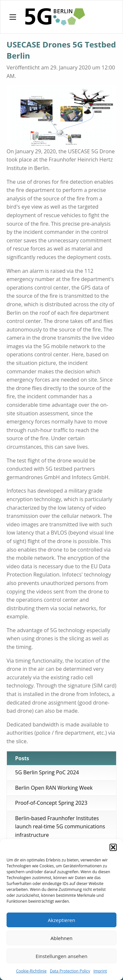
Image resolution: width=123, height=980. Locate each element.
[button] (113, 847)
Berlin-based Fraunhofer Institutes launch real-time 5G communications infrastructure (60, 827)
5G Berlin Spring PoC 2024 (47, 772)
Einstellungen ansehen (62, 956)
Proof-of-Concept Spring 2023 (51, 803)
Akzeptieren (61, 920)
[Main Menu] (13, 17)
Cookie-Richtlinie (31, 971)
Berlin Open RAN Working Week (54, 788)
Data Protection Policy (70, 971)
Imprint (100, 971)
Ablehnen (61, 938)
